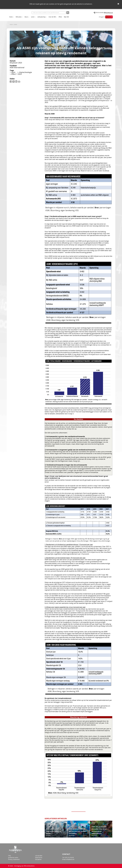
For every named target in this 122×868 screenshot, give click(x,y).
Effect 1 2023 (17, 75)
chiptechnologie (25, 74)
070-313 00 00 (99, 13)
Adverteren (39, 858)
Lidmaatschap (58, 18)
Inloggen (101, 18)
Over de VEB (69, 18)
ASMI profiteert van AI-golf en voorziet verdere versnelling (78, 833)
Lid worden (39, 856)
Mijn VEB (83, 18)
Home (28, 18)
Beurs (43, 18)
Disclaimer (38, 859)
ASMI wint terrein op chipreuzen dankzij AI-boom (54, 833)
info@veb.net (109, 13)
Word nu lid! (109, 18)
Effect (77, 18)
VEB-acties (35, 18)
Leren (49, 18)
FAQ (10, 856)
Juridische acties (13, 858)
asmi (13, 74)
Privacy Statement (14, 859)
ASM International (17, 69)
